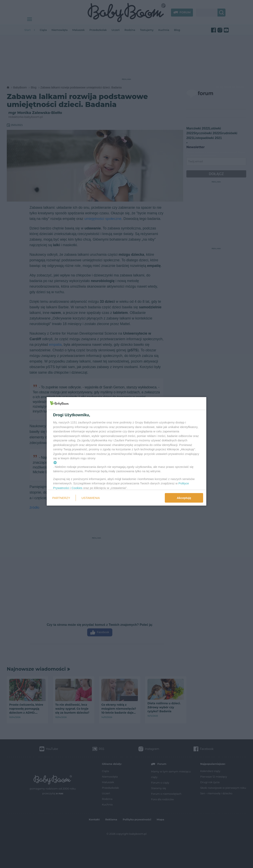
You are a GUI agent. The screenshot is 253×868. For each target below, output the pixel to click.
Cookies (77, 488)
